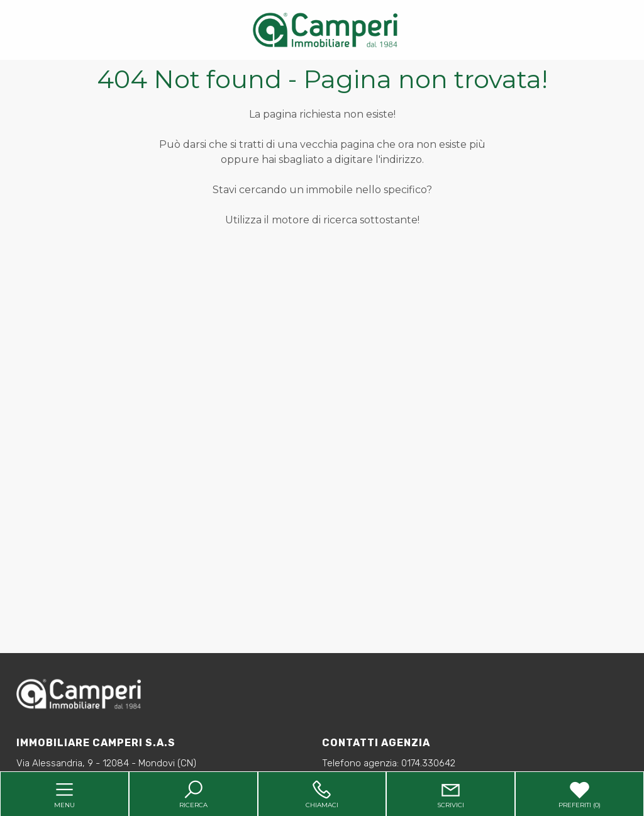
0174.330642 (428, 763)
